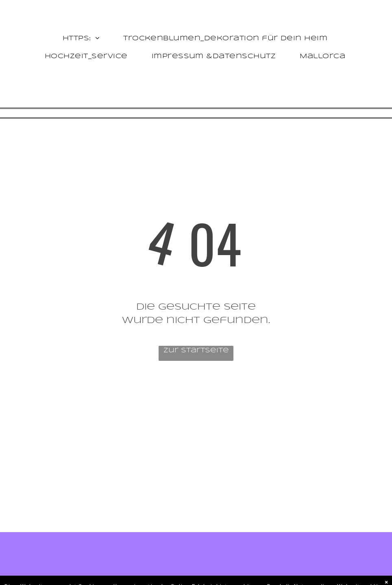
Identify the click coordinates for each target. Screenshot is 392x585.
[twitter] (48, 512)
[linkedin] (82, 512)
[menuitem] (82, 39)
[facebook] (32, 512)
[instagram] (65, 512)
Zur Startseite (196, 350)
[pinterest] (98, 512)
